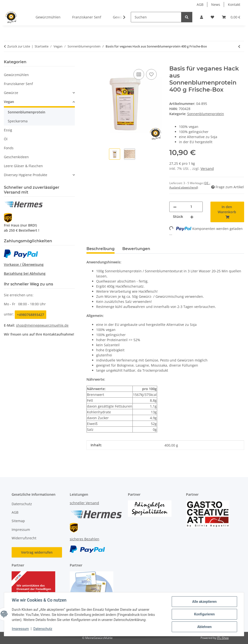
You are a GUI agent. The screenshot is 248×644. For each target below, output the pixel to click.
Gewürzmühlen (16, 75)
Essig (8, 130)
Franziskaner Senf (18, 84)
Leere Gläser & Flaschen (23, 166)
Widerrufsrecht (24, 538)
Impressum (20, 629)
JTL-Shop (223, 638)
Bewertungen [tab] (136, 249)
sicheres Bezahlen (85, 539)
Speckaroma (18, 121)
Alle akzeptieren (204, 602)
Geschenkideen (16, 157)
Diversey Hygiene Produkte (26, 175)
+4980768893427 (31, 315)
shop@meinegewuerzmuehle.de (42, 325)
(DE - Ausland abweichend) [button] (190, 185)
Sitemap (18, 521)
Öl (6, 139)
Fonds (9, 148)
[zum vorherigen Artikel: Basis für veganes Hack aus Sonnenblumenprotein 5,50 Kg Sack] (239, 46)
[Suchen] (156, 17)
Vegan (9, 102)
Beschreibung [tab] (101, 249)
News (216, 4)
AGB (200, 4)
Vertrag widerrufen (37, 552)
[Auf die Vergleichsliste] (139, 74)
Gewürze (11, 93)
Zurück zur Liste (19, 46)
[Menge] (191, 207)
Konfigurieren (204, 614)
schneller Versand (84, 503)
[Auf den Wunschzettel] (151, 74)
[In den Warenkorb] (90, 63)
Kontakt (234, 4)
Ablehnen (204, 627)
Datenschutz (43, 629)
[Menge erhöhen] (192, 217)
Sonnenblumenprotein (206, 114)
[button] (201, 17)
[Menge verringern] (175, 207)
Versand (207, 169)
